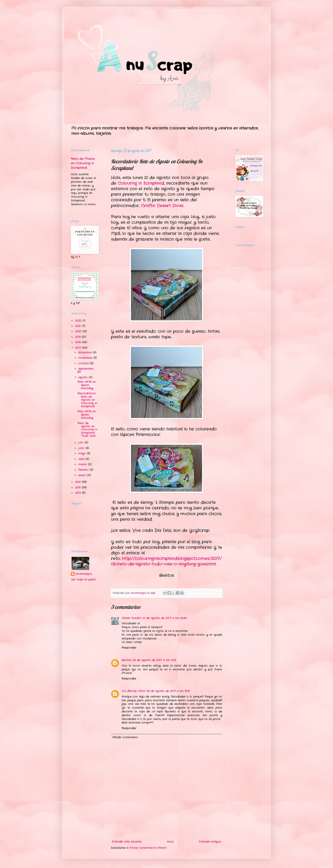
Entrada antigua (210, 842)
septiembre (86, 369)
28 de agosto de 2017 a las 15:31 (168, 691)
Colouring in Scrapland (141, 183)
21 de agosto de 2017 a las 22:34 (165, 618)
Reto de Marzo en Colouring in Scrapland (83, 163)
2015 (78, 487)
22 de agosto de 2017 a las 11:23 (154, 660)
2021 (78, 326)
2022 (79, 321)
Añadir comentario (125, 737)
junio (82, 448)
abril (82, 459)
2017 (78, 348)
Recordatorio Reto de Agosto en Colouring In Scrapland (87, 400)
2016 (78, 482)
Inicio (170, 842)
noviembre (86, 358)
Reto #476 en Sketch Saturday (87, 415)
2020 (79, 331)
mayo (83, 453)
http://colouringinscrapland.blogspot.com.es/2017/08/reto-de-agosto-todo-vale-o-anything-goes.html (166, 561)
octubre (84, 363)
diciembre (85, 352)
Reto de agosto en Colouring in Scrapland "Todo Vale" (87, 430)
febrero (84, 470)
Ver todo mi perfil (83, 580)
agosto (83, 377)
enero (83, 475)
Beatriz (126, 660)
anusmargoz (84, 574)
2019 (78, 337)
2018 (78, 342)
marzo (83, 464)
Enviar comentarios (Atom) (148, 848)
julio (81, 443)
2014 (79, 493)
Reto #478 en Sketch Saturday (87, 385)
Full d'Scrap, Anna (133, 691)
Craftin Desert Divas (162, 206)
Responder (129, 648)
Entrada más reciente (127, 842)
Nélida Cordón (131, 618)
